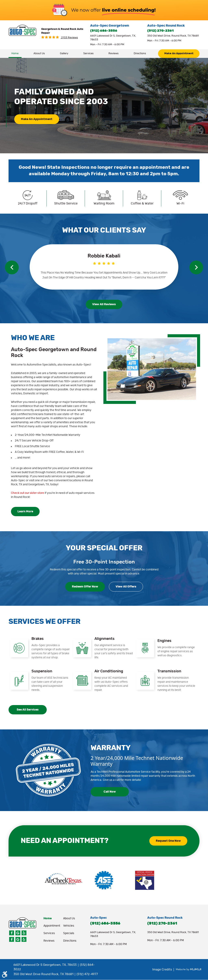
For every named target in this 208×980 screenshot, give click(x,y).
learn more (25, 512)
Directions (140, 54)
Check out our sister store (28, 493)
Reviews (114, 54)
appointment (52, 926)
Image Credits (163, 970)
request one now (168, 841)
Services (88, 54)
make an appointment (179, 54)
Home (15, 54)
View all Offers (126, 587)
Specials (69, 933)
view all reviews (104, 304)
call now (110, 792)
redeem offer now (85, 587)
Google (18, 933)
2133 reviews (69, 38)
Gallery (64, 54)
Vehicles (69, 926)
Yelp (24, 933)
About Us (39, 54)
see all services (28, 710)
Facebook (12, 933)
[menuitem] (15, 54)
